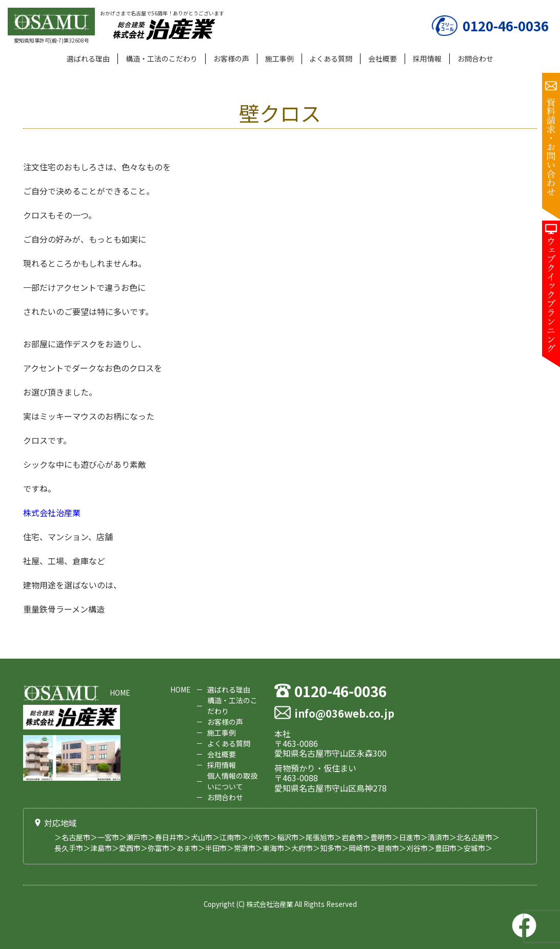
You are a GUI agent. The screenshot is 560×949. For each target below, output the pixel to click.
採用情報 (427, 58)
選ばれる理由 (88, 58)
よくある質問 (331, 58)
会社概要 (383, 58)
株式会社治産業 (52, 512)
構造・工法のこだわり (162, 58)
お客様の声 (231, 58)
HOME (120, 693)
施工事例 (279, 58)
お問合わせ (475, 58)
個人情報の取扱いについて (232, 781)
